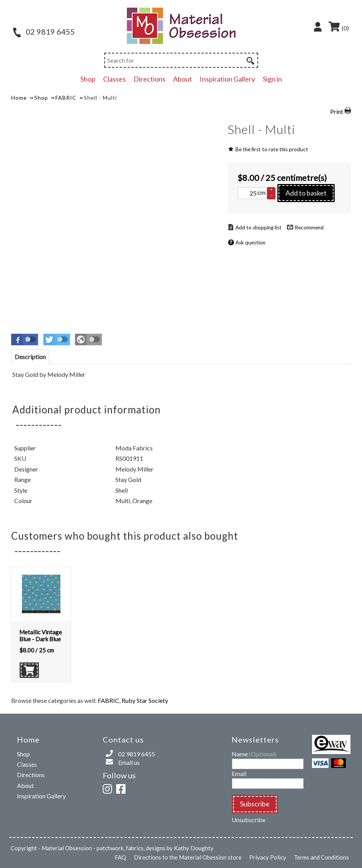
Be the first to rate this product (272, 149)
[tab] (30, 357)
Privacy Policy (268, 857)
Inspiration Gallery (227, 79)
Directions (149, 79)
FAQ (120, 857)
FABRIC (108, 700)
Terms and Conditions (321, 857)
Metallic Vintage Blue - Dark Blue (41, 636)
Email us (129, 762)
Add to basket (306, 193)
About (183, 79)
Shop (88, 79)
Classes (114, 79)
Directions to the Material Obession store (188, 857)
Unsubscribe (249, 820)
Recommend (309, 227)
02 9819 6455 (44, 32)
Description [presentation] (30, 357)
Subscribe (255, 804)
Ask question (250, 243)
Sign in (272, 79)
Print (337, 111)
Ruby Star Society (145, 700)
